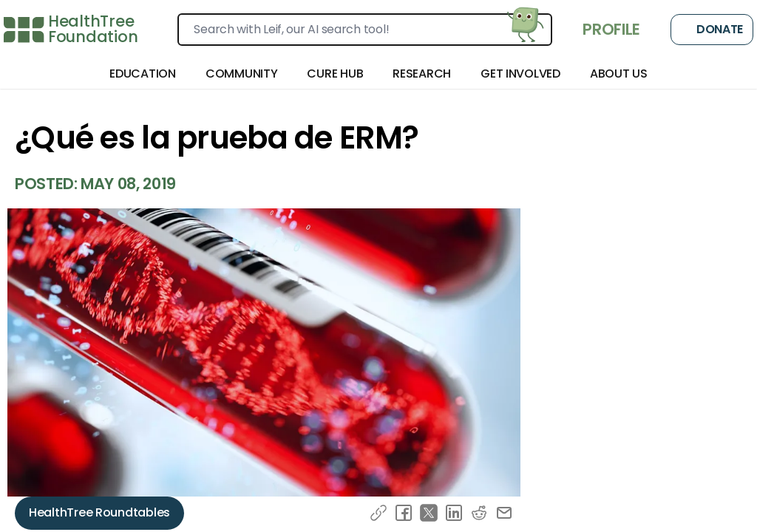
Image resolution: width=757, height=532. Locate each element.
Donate (712, 30)
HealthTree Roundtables (99, 512)
